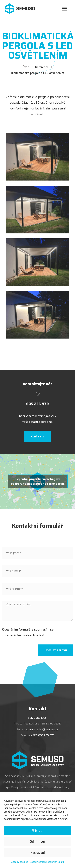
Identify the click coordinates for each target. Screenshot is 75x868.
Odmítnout (38, 842)
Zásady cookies (19, 862)
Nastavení (38, 853)
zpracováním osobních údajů (23, 635)
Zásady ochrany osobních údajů (47, 862)
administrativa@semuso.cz (42, 729)
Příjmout (37, 831)
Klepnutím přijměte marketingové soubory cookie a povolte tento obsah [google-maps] (37, 481)
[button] (64, 9)
